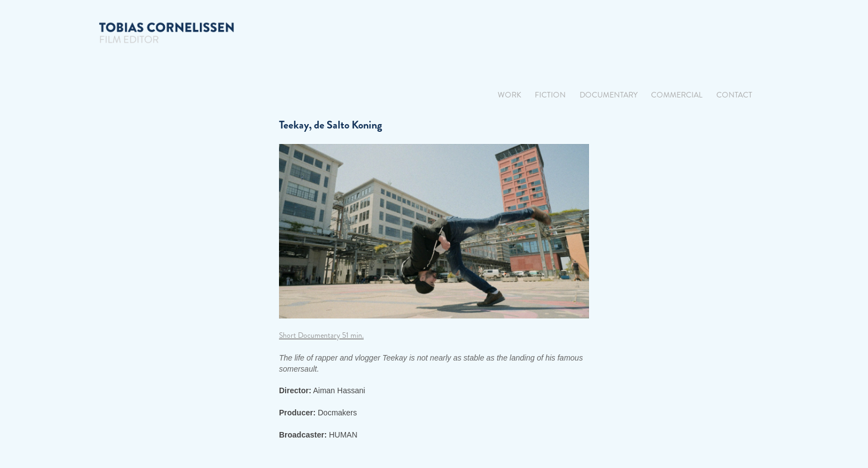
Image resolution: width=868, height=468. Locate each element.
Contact (734, 95)
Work (510, 95)
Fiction (550, 95)
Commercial (677, 95)
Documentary (609, 95)
